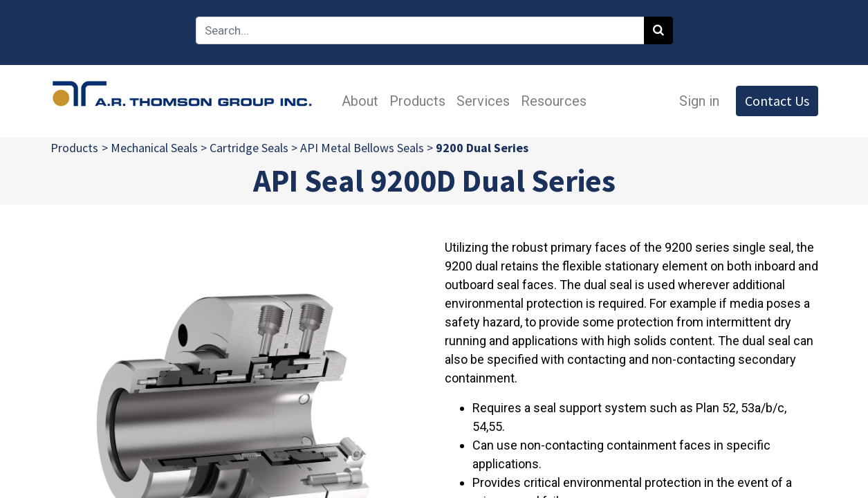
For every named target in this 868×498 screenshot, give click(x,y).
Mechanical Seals (154, 148)
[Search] (658, 30)
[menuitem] (361, 101)
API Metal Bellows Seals (362, 148)
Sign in (699, 101)
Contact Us (777, 101)
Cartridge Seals (249, 148)
